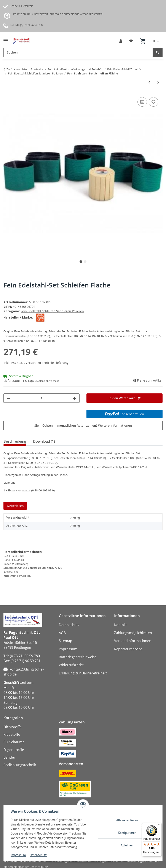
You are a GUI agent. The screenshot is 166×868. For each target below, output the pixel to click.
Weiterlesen (15, 506)
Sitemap (65, 641)
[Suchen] (158, 52)
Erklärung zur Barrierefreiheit (83, 673)
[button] (121, 41)
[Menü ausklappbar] (6, 39)
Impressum (18, 855)
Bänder (9, 757)
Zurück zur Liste (17, 69)
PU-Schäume (14, 742)
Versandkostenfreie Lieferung (47, 363)
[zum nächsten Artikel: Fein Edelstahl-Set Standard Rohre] (158, 82)
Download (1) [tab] (44, 441)
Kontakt (121, 625)
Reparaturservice (128, 649)
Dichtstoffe (13, 727)
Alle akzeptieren (127, 820)
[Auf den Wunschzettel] (153, 102)
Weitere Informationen (115, 425)
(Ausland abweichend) (48, 381)
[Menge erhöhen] (75, 398)
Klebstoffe (12, 734)
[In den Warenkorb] (124, 398)
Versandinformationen (133, 641)
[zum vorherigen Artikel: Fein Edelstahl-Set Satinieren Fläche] (149, 82)
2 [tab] (85, 262)
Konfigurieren (127, 833)
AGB (62, 633)
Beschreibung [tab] (15, 441)
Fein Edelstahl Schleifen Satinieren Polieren (52, 311)
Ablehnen (127, 845)
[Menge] (41, 398)
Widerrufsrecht (71, 665)
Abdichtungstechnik (20, 765)
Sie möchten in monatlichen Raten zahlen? (83, 425)
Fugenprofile (14, 750)
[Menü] (159, 825)
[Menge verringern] (8, 398)
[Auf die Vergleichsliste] (142, 102)
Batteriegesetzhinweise (78, 657)
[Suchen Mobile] (78, 52)
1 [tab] (81, 262)
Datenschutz (38, 855)
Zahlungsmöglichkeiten (133, 633)
